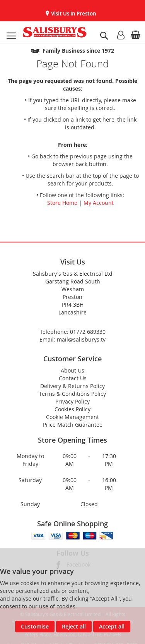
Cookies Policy (72, 409)
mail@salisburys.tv (81, 339)
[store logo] (55, 32)
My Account (99, 203)
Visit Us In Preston (73, 14)
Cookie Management (72, 417)
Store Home (62, 203)
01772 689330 (88, 332)
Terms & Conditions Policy (72, 394)
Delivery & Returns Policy (72, 386)
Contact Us (73, 378)
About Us (72, 370)
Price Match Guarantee (73, 425)
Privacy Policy (72, 401)
